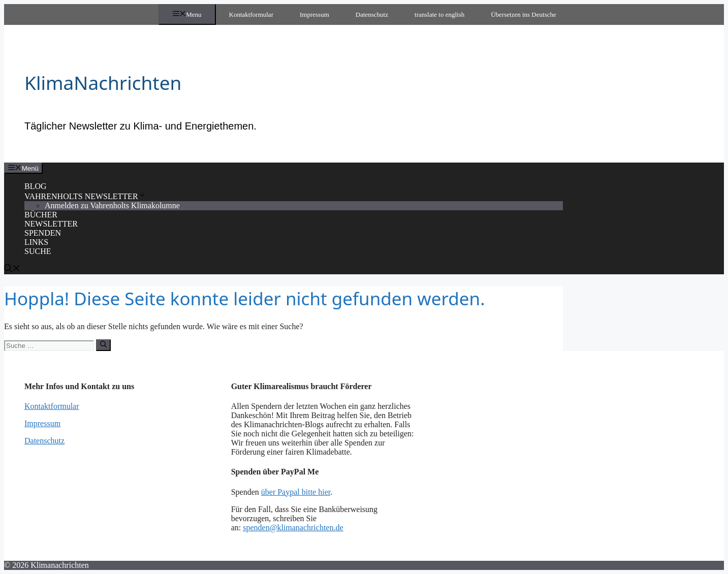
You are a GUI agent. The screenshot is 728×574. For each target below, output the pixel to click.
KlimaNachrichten (103, 83)
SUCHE (38, 251)
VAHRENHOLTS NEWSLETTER (85, 196)
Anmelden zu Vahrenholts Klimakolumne (112, 205)
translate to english (439, 14)
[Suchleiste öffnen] (12, 269)
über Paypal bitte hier (296, 492)
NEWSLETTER (51, 224)
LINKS (36, 242)
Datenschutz (372, 14)
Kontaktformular (251, 14)
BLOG (36, 186)
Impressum (314, 14)
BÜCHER (41, 215)
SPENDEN (43, 233)
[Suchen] (103, 345)
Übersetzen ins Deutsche (524, 14)
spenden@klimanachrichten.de (293, 528)
